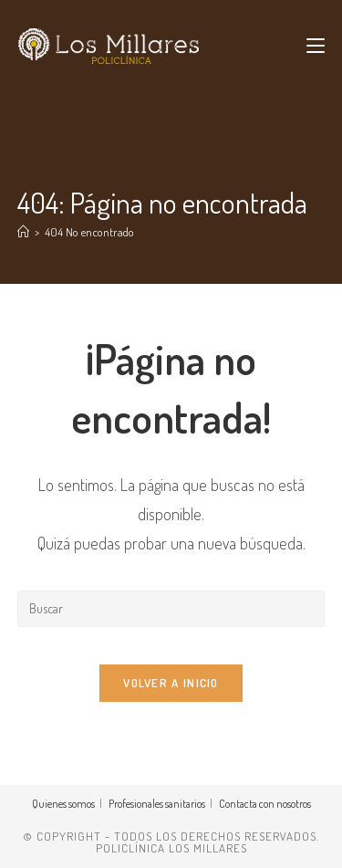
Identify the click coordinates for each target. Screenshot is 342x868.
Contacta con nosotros (265, 804)
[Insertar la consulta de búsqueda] (171, 609)
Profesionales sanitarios (157, 804)
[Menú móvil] (316, 46)
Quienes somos (63, 804)
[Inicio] (23, 232)
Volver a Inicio (171, 683)
